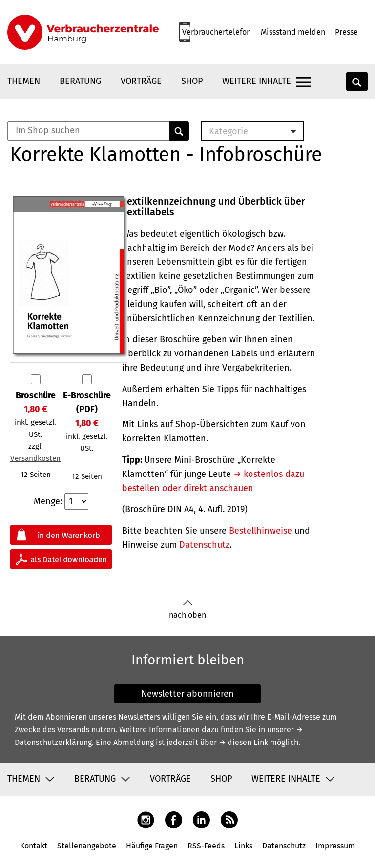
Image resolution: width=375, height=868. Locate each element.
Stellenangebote (87, 846)
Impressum (335, 846)
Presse (346, 32)
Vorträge (141, 81)
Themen (24, 81)
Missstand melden (293, 32)
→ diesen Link (243, 742)
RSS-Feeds (206, 846)
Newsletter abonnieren (187, 694)
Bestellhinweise (260, 531)
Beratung (80, 81)
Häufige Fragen (152, 846)
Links (243, 846)
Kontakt (34, 846)
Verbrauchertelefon (217, 32)
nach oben (187, 610)
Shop (192, 81)
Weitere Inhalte (257, 81)
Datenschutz (204, 545)
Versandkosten (35, 458)
